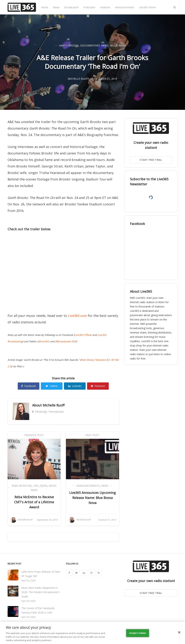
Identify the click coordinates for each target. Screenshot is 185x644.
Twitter (52, 386)
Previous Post (34, 435)
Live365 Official (83, 335)
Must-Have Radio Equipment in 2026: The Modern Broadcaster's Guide (41, 592)
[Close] (179, 632)
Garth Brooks (69, 45)
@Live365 (44, 341)
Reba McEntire (22, 486)
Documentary (90, 45)
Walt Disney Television (93, 360)
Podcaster (89, 7)
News (56, 7)
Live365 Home (147, 7)
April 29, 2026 (28, 601)
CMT (36, 486)
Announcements (125, 7)
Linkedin (75, 386)
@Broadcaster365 (65, 341)
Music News (118, 45)
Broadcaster (72, 7)
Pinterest (98, 386)
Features (105, 7)
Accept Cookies (138, 633)
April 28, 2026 (28, 617)
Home (45, 7)
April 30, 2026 (28, 581)
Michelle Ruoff (54, 405)
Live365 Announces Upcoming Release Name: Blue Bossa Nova (92, 498)
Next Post (92, 435)
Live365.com (77, 316)
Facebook (29, 386)
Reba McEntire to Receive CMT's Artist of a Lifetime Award (34, 502)
